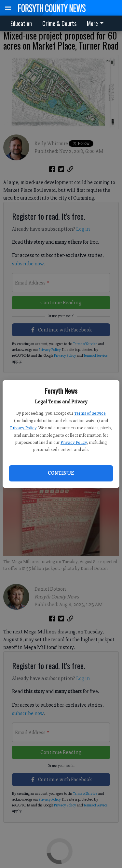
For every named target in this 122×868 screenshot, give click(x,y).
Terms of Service (90, 413)
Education (21, 23)
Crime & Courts (59, 23)
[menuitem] (97, 23)
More (96, 23)
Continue (61, 473)
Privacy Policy (23, 428)
